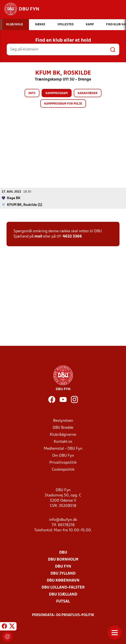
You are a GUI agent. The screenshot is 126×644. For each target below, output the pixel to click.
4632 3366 (72, 236)
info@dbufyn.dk (63, 520)
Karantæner (88, 93)
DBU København (63, 580)
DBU (63, 552)
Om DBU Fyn (63, 455)
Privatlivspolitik (63, 462)
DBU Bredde (63, 428)
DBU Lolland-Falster (63, 587)
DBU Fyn (63, 566)
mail (38, 236)
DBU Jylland (63, 573)
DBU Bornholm (63, 559)
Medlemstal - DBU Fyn (63, 449)
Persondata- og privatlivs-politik (63, 615)
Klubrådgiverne (63, 435)
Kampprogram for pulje (63, 104)
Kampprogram (57, 93)
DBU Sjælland (63, 594)
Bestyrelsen (63, 421)
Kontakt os (63, 442)
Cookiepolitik (63, 469)
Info (32, 93)
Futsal (63, 601)
